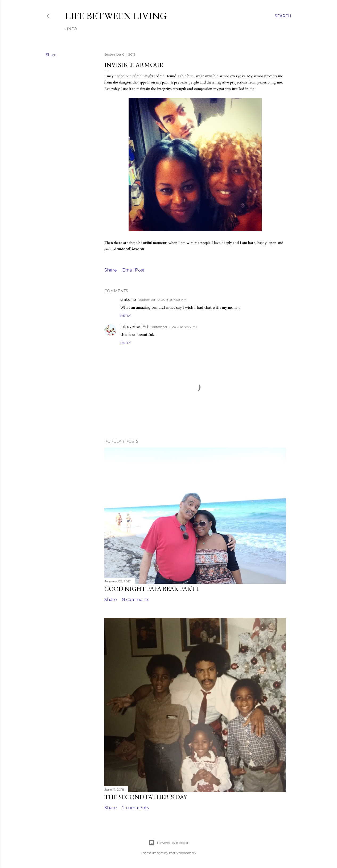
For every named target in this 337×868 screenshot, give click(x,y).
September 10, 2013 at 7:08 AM (162, 300)
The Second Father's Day (146, 797)
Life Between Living (116, 16)
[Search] (283, 16)
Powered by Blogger (168, 843)
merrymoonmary (183, 853)
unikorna (128, 299)
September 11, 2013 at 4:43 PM (174, 327)
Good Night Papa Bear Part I (152, 589)
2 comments (135, 808)
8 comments (136, 600)
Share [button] (51, 55)
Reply (126, 316)
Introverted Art (134, 327)
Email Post (133, 270)
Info (72, 29)
